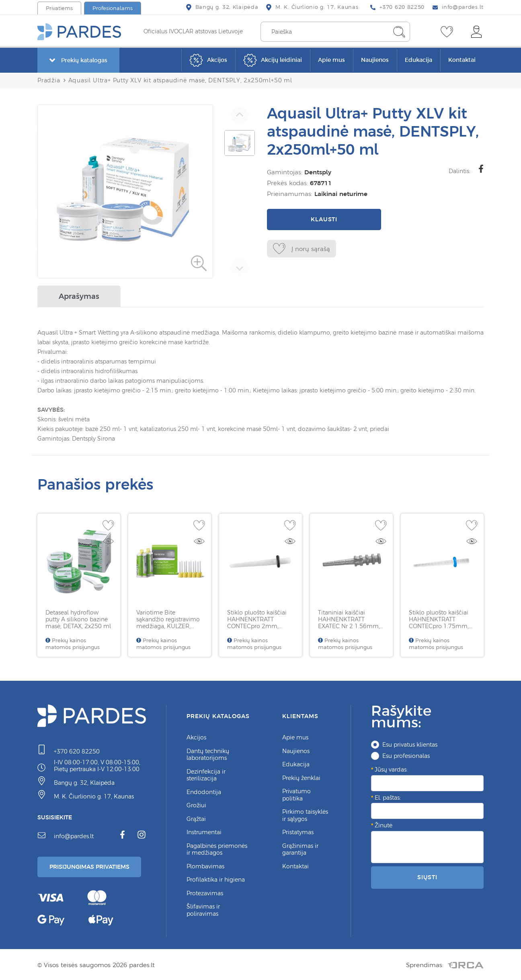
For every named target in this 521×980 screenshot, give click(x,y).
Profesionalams (113, 8)
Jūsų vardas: (391, 768)
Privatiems (59, 8)
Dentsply (316, 172)
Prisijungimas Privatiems (93, 866)
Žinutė (384, 824)
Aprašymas (79, 295)
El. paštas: (388, 796)
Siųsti (427, 876)
